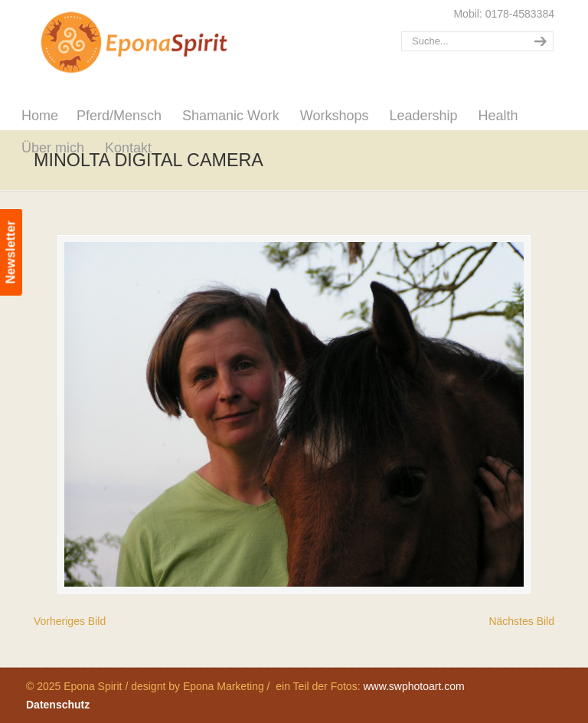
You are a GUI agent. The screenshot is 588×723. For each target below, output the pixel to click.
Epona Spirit (168, 43)
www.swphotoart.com (413, 686)
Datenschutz (58, 705)
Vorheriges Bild (70, 621)
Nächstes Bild (521, 621)
